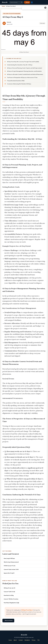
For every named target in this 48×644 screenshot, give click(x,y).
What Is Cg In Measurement (11, 562)
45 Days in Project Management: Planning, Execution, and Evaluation (24, 71)
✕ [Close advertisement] (45, 8)
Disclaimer (27, 640)
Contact (21, 640)
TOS (38, 640)
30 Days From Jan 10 (9, 588)
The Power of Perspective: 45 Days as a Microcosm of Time (22, 78)
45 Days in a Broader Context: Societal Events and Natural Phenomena (25, 74)
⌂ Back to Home (8, 620)
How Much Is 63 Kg (9, 595)
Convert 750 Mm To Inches (11, 599)
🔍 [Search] (22, 2)
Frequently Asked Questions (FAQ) (16, 81)
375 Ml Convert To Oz (10, 566)
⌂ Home (27, 2)
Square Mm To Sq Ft (9, 573)
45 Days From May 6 (27, 610)
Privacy (34, 640)
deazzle (5, 2)
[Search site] (16, 2)
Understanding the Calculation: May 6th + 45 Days (20, 65)
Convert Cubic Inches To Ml (11, 569)
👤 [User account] (32, 2)
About (15, 640)
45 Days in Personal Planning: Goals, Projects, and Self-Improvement (25, 68)
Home (10, 640)
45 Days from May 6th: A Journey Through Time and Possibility (23, 62)
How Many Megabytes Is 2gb (11, 603)
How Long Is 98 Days (9, 558)
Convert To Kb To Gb (9, 592)
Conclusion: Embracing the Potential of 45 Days (19, 84)
